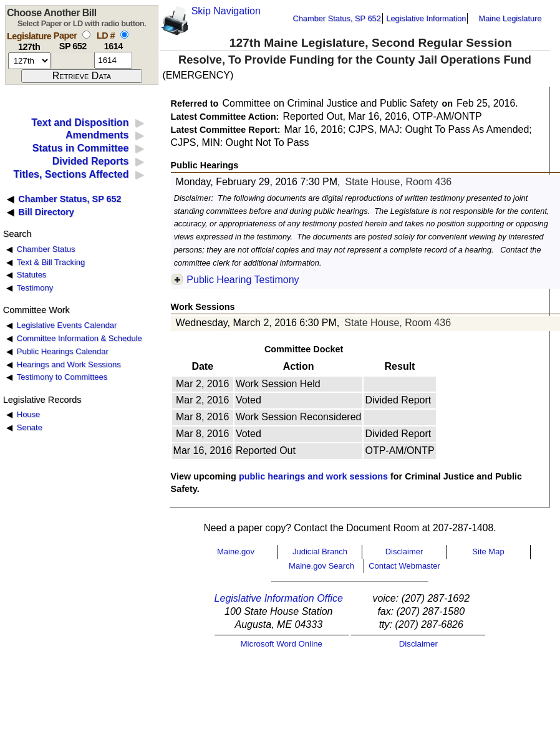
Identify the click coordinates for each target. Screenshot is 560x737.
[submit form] (82, 76)
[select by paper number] (86, 35)
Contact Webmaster (404, 566)
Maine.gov (236, 552)
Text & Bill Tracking (51, 262)
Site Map (488, 552)
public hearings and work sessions (313, 476)
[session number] (29, 61)
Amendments (97, 135)
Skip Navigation (226, 11)
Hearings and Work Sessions (69, 364)
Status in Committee (81, 148)
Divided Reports (91, 161)
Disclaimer (404, 552)
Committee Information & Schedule (80, 338)
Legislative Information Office (279, 598)
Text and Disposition (80, 123)
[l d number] (113, 60)
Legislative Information (426, 18)
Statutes (32, 275)
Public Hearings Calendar (63, 351)
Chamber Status (46, 249)
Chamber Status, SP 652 (337, 18)
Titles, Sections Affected (71, 174)
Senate (30, 427)
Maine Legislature (510, 18)
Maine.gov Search (321, 566)
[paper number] (73, 60)
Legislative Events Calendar (67, 325)
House (28, 414)
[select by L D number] (124, 35)
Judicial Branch (320, 552)
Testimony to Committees (62, 377)
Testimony (35, 288)
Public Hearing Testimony (243, 280)
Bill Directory (46, 212)
